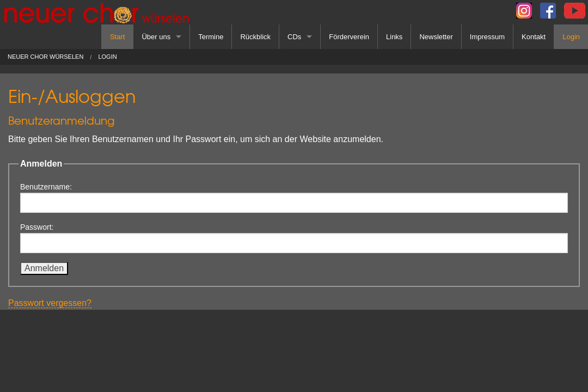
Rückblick (255, 37)
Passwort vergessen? (50, 303)
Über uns (156, 37)
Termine (211, 37)
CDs (294, 37)
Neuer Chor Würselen (45, 57)
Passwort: (294, 238)
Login (571, 37)
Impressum (487, 37)
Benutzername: (294, 198)
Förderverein (349, 37)
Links (394, 37)
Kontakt (534, 37)
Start (117, 37)
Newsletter (436, 37)
